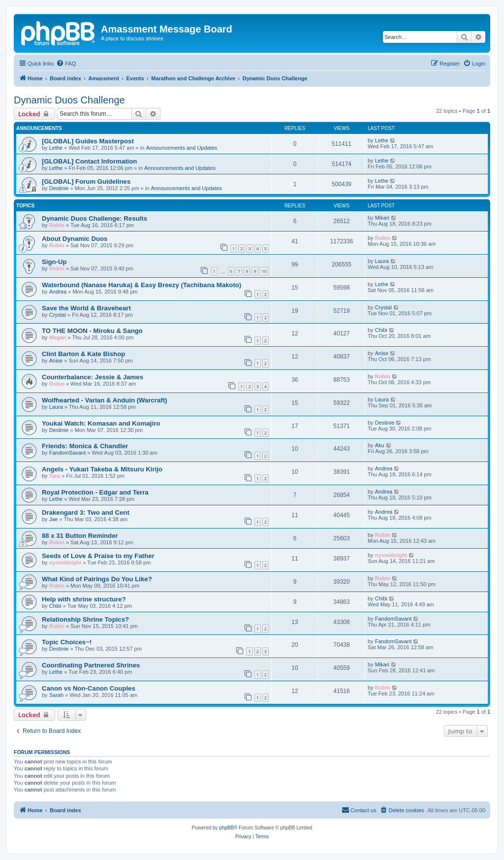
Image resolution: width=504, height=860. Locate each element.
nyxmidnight (65, 562)
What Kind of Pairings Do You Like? (97, 579)
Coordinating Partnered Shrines (91, 665)
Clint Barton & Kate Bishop (83, 354)
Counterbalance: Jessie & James (93, 377)
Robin (57, 225)
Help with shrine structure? (84, 599)
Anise (56, 361)
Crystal (58, 315)
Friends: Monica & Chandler (85, 446)
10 (264, 271)
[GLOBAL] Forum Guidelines (86, 182)
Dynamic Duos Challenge (69, 100)
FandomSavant (68, 453)
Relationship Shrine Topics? (85, 619)
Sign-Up (54, 262)
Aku (380, 445)
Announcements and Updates (181, 148)
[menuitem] (66, 64)
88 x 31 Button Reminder (80, 536)
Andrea (58, 292)
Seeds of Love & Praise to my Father (98, 556)
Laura (382, 261)
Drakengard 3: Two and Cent (86, 513)
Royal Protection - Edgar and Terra (95, 492)
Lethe (56, 148)
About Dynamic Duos (75, 239)
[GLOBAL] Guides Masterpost (88, 141)
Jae (54, 519)
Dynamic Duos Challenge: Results (94, 218)
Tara (55, 476)
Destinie (59, 188)
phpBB (226, 828)
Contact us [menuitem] (359, 810)
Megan (58, 337)
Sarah (56, 695)
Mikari (382, 218)
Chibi (381, 330)
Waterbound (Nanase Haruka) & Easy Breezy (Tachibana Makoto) (142, 285)
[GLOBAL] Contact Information (89, 161)
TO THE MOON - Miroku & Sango (92, 331)
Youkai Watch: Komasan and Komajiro (101, 423)
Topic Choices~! (67, 642)
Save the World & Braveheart (86, 308)
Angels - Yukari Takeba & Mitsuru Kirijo (102, 469)
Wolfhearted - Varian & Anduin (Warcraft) (105, 400)
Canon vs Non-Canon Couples (89, 688)
